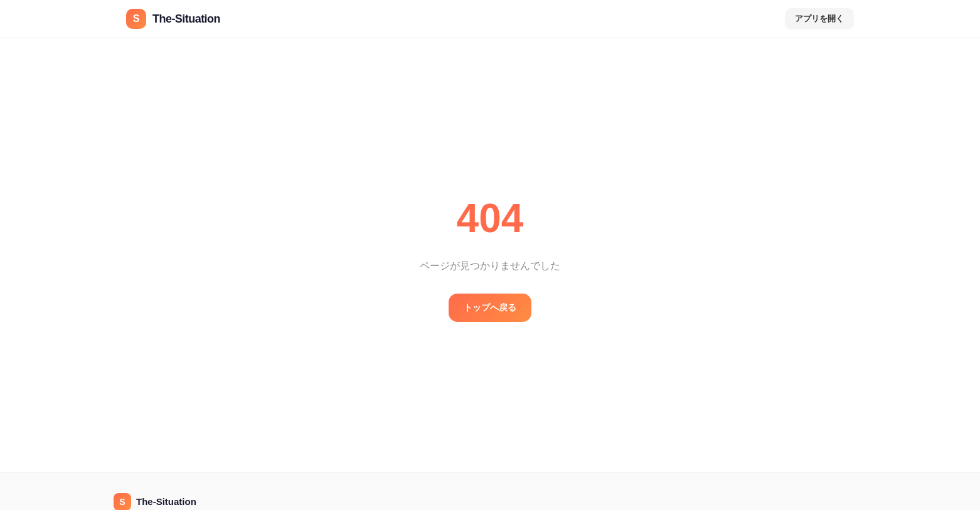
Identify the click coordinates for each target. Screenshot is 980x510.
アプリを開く (819, 19)
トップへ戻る (490, 307)
